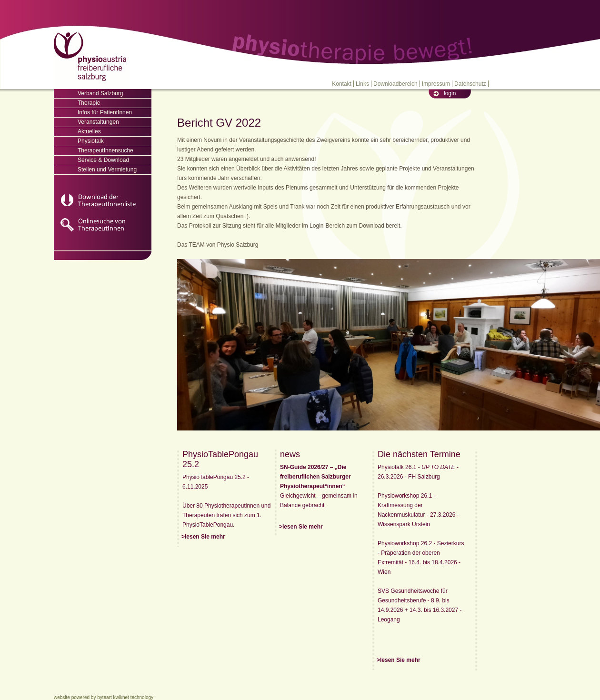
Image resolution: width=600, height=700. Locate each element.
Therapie (89, 103)
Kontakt (342, 84)
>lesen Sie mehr (203, 537)
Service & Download (103, 160)
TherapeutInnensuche (105, 150)
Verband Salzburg (100, 93)
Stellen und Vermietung (107, 170)
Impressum (436, 84)
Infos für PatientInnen (105, 112)
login (450, 93)
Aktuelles (89, 131)
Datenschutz (470, 84)
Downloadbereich (395, 84)
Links (362, 84)
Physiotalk (91, 141)
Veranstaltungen (98, 122)
